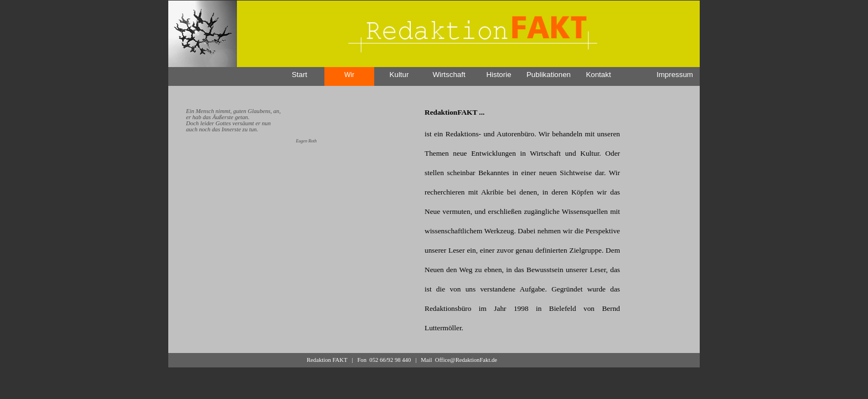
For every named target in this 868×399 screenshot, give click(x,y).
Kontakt (598, 75)
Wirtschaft (449, 75)
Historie (498, 75)
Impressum (675, 75)
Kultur (399, 75)
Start (299, 75)
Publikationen (549, 75)
